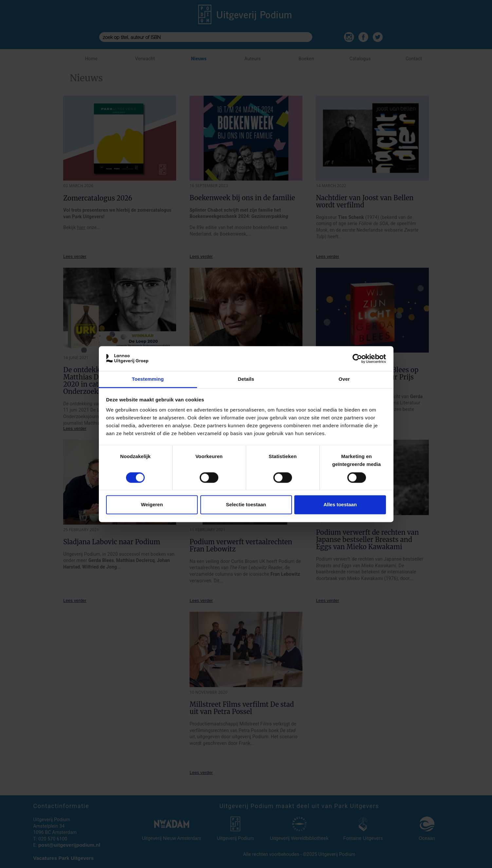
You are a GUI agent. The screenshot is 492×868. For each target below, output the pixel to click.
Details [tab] (246, 379)
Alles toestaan (340, 505)
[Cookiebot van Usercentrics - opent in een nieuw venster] (357, 358)
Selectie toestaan (246, 505)
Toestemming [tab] (148, 379)
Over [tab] (344, 379)
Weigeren (152, 505)
